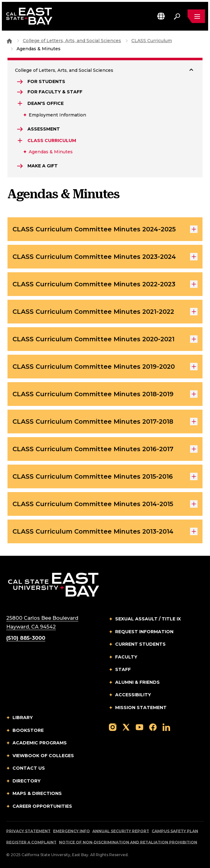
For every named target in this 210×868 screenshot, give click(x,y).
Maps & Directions (37, 793)
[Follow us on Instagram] (113, 727)
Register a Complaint (31, 842)
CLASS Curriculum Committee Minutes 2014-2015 (105, 504)
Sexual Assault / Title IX (148, 619)
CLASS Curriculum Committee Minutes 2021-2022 (105, 312)
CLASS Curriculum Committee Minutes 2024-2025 (105, 229)
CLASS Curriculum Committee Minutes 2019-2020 (105, 367)
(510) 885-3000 (26, 638)
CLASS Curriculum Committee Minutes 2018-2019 (105, 394)
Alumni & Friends (137, 682)
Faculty (126, 657)
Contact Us (29, 768)
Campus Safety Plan (175, 831)
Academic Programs (40, 743)
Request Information (144, 632)
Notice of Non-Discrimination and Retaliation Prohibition (128, 842)
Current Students (140, 644)
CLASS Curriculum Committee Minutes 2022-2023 (105, 284)
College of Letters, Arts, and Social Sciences (72, 41)
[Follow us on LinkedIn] (166, 727)
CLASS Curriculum (152, 41)
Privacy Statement (28, 831)
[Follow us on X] (126, 727)
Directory (27, 781)
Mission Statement (141, 708)
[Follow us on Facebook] (153, 727)
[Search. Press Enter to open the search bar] (177, 16)
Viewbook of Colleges (43, 756)
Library (23, 718)
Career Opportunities (42, 806)
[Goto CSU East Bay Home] (9, 41)
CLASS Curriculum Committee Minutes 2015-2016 (105, 476)
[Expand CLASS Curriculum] (21, 141)
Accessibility (133, 695)
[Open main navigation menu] (196, 16)
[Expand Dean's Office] (21, 103)
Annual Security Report (121, 831)
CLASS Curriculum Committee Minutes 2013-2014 (105, 531)
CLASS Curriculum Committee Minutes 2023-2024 (105, 257)
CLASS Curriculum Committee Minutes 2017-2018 (105, 422)
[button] (161, 16)
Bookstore (28, 730)
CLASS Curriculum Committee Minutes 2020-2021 (105, 339)
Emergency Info (71, 831)
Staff (123, 669)
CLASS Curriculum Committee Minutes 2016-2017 (105, 449)
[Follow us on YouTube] (139, 727)
